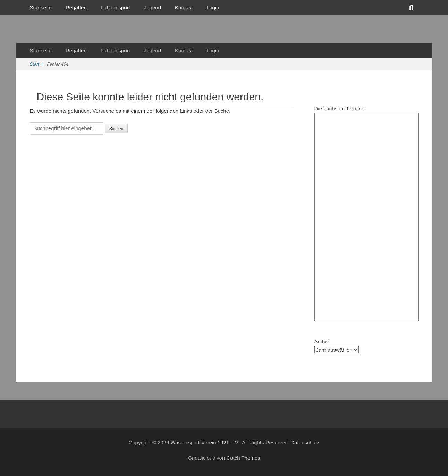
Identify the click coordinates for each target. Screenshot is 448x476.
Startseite (41, 7)
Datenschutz (305, 442)
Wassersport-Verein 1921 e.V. (205, 442)
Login (213, 7)
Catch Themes (243, 458)
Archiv (322, 341)
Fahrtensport (115, 7)
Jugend (153, 7)
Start (37, 64)
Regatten (76, 7)
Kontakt (184, 7)
